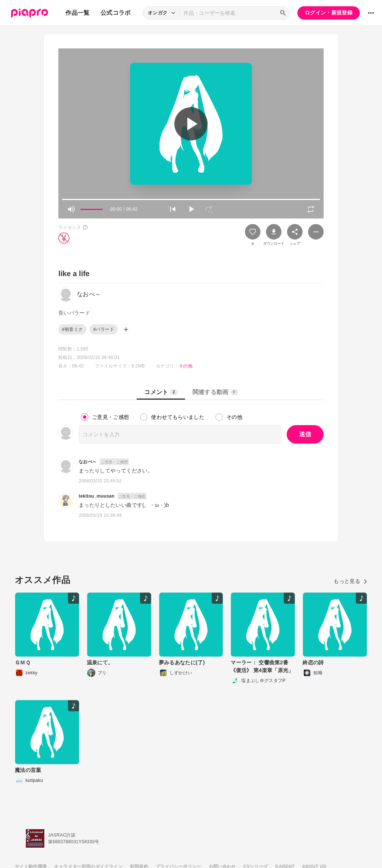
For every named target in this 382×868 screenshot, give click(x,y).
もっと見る (350, 581)
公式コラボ (116, 13)
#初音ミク (72, 329)
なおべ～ (88, 462)
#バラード (103, 329)
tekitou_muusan (97, 496)
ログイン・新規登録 (329, 13)
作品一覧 (77, 13)
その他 (186, 366)
